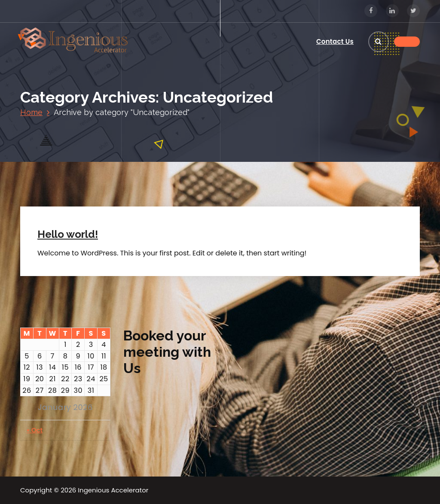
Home (31, 112)
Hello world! (68, 234)
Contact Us (335, 41)
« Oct (35, 430)
